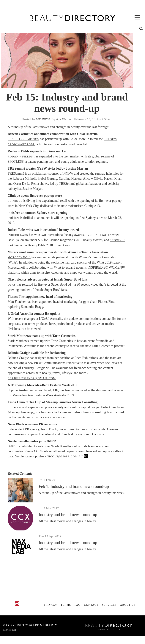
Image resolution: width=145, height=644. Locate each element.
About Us (128, 605)
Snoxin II (118, 240)
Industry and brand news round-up (68, 515)
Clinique (15, 201)
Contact (91, 605)
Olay (12, 285)
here (45, 329)
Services (109, 605)
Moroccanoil (19, 257)
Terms (66, 605)
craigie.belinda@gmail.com (32, 378)
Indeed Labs (18, 235)
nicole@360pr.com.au (65, 456)
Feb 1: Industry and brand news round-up (74, 486)
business (43, 119)
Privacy (50, 605)
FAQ (78, 605)
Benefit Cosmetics (23, 139)
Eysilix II (93, 235)
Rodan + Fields (20, 157)
